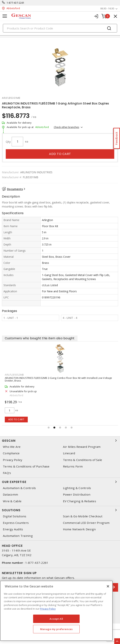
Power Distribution (77, 495)
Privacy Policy (13, 460)
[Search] (60, 28)
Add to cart (60, 154)
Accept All (56, 619)
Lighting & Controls (77, 488)
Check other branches (67, 127)
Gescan (60, 441)
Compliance (11, 453)
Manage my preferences (56, 629)
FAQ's (7, 473)
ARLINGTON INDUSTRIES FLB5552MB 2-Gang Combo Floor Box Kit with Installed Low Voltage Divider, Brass (58, 379)
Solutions (60, 510)
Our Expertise (60, 482)
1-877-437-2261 (16, 3)
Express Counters (16, 523)
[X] (108, 586)
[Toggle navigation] (5, 16)
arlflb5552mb (14, 375)
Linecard (69, 453)
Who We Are (12, 447)
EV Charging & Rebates (80, 501)
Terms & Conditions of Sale (83, 460)
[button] (49, 428)
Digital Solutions (15, 516)
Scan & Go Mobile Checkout (83, 516)
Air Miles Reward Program (82, 447)
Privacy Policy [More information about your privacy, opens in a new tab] (48, 609)
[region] (56, 611)
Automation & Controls (19, 488)
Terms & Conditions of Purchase (26, 466)
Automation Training (18, 536)
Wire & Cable (12, 501)
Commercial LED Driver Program (86, 523)
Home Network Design (79, 529)
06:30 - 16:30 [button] (107, 9)
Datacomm (10, 495)
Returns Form (73, 466)
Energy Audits (13, 529)
